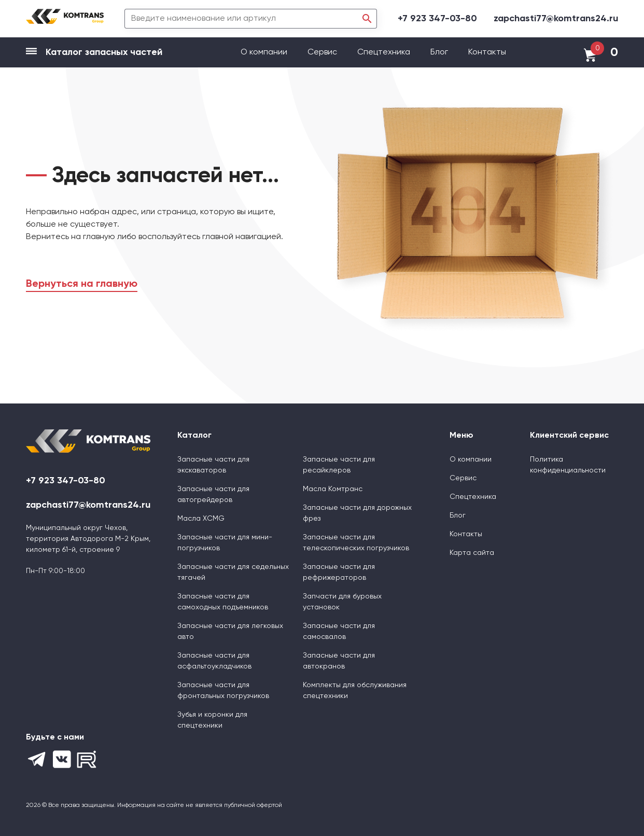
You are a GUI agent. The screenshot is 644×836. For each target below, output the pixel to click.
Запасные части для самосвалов (339, 631)
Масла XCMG (201, 519)
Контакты (487, 52)
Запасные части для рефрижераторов (339, 572)
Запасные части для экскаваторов (213, 465)
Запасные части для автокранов (339, 661)
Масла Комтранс (333, 489)
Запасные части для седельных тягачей (233, 572)
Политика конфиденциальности (568, 465)
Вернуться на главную (82, 284)
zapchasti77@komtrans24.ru (556, 19)
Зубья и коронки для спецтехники (212, 720)
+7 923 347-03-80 (437, 19)
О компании (265, 52)
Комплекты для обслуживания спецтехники (355, 691)
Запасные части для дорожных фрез (357, 513)
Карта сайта (472, 553)
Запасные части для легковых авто (230, 631)
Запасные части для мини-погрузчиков (225, 543)
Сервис (323, 52)
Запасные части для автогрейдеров (213, 494)
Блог (439, 52)
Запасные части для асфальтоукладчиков (214, 661)
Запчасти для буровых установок (342, 602)
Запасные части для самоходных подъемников (223, 602)
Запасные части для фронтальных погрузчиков (223, 691)
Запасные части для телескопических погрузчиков (356, 543)
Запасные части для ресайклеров (339, 465)
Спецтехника (384, 52)
